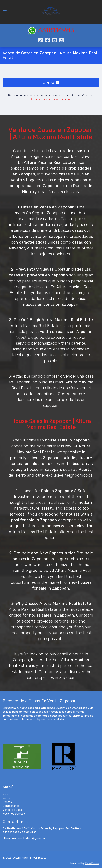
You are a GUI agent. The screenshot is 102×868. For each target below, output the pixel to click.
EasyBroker (92, 863)
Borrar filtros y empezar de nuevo (51, 99)
